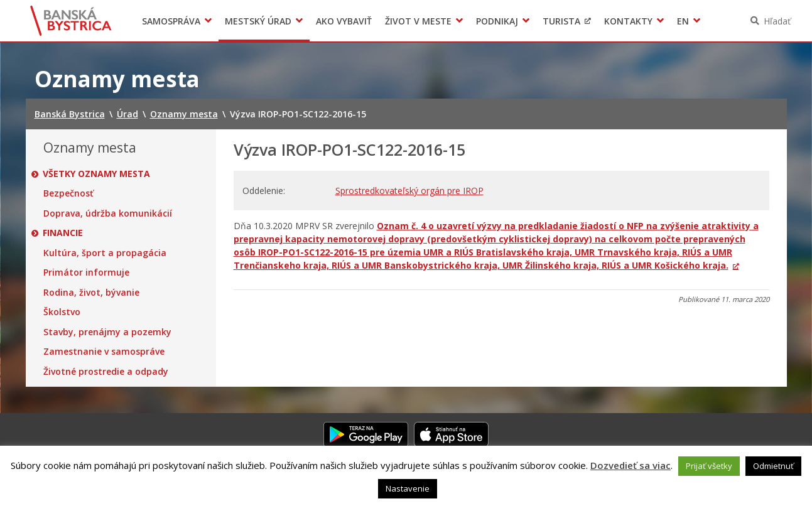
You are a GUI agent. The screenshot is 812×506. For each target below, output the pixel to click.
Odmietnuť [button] (773, 466)
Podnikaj (497, 21)
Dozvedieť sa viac (631, 465)
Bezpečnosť (68, 193)
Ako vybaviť (344, 21)
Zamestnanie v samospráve (104, 352)
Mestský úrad (258, 21)
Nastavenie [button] (408, 488)
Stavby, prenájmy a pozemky (107, 332)
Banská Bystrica (71, 21)
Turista (561, 21)
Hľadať (777, 21)
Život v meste (418, 21)
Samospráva (171, 21)
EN (683, 21)
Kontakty (628, 21)
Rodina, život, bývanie (91, 293)
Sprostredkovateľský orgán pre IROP (409, 191)
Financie (63, 233)
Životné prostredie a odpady (106, 372)
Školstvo (62, 312)
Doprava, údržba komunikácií (108, 213)
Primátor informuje (86, 272)
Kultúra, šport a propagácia (105, 253)
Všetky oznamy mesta (97, 174)
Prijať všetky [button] (709, 466)
